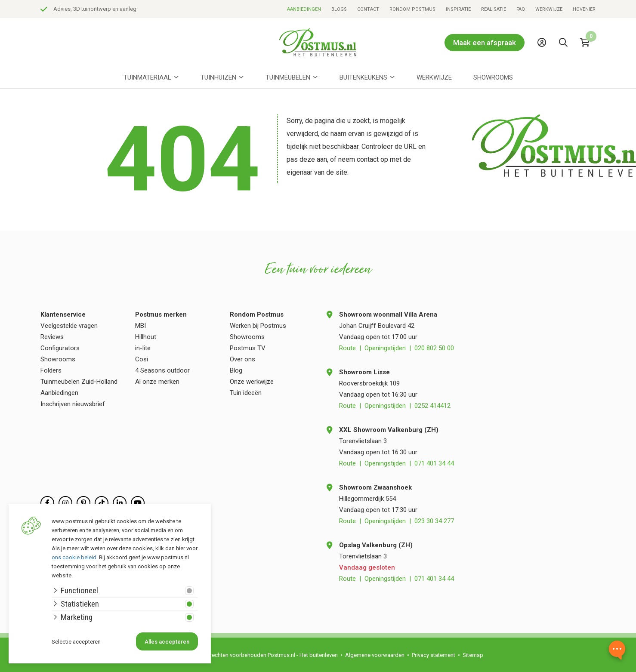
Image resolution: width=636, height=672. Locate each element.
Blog (236, 370)
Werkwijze (549, 9)
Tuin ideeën (246, 393)
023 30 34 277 (434, 521)
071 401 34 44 (434, 463)
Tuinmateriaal (147, 77)
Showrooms (493, 77)
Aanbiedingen (304, 9)
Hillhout (146, 337)
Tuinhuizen (218, 77)
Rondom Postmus (412, 9)
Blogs (339, 9)
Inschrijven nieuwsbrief (73, 404)
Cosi (142, 359)
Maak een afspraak (485, 43)
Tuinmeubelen (288, 77)
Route (347, 348)
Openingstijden (385, 348)
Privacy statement (434, 655)
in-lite (143, 348)
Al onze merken (157, 382)
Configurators (60, 348)
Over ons (242, 359)
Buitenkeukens (363, 77)
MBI (140, 326)
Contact (368, 9)
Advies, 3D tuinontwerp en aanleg (221, 9)
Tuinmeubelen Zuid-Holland (79, 382)
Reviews (52, 337)
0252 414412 (432, 406)
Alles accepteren (167, 642)
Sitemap (473, 655)
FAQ (521, 9)
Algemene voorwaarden (375, 655)
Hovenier (584, 9)
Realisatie (494, 9)
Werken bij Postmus (258, 326)
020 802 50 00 (434, 348)
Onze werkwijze (252, 382)
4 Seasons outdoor (162, 370)
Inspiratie (458, 9)
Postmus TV (248, 348)
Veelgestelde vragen (69, 326)
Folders (51, 370)
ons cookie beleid (74, 557)
